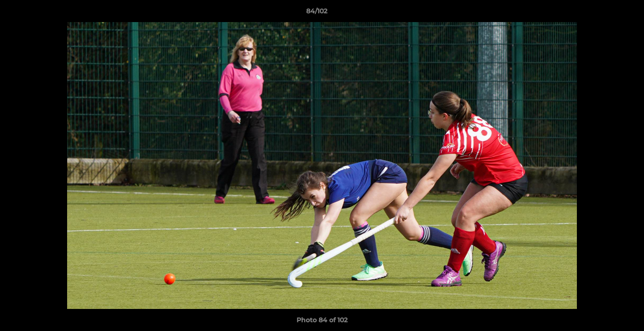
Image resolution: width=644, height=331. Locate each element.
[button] (605, 13)
